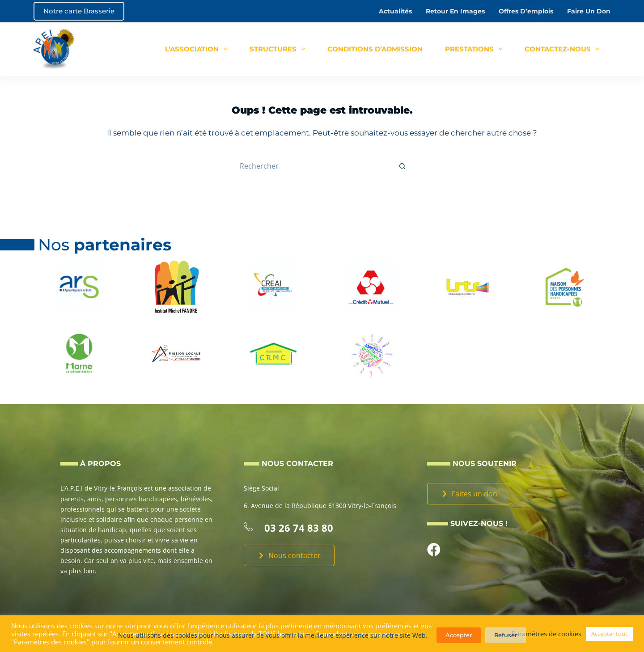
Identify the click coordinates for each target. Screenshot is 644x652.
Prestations (475, 49)
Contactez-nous (564, 49)
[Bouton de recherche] (402, 166)
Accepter (459, 635)
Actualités (395, 11)
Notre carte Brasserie (79, 11)
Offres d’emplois (526, 11)
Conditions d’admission (375, 49)
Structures (279, 49)
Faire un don (589, 11)
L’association (198, 49)
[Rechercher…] (313, 166)
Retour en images (455, 11)
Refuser (506, 635)
